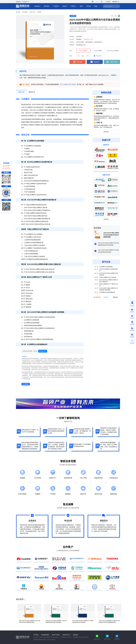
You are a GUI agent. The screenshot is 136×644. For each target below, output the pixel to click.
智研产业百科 (56, 635)
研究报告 (47, 6)
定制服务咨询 (43, 351)
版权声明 (23, 71)
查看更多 (106, 132)
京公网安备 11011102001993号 (81, 637)
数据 (97, 6)
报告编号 (72, 37)
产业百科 (57, 6)
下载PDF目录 (112, 62)
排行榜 (89, 6)
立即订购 (77, 62)
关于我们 (108, 2)
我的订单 (116, 2)
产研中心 (74, 6)
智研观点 (38, 6)
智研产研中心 (66, 635)
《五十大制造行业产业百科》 (68, 84)
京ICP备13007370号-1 (66, 637)
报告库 (65, 6)
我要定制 (115, 297)
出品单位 (72, 39)
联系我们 (76, 635)
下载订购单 (98, 56)
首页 (19, 12)
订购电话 (72, 42)
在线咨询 (95, 62)
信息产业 (32, 12)
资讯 (82, 6)
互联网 (39, 12)
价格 (71, 51)
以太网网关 (73, 16)
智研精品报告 (45, 635)
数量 (71, 56)
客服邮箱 (72, 45)
